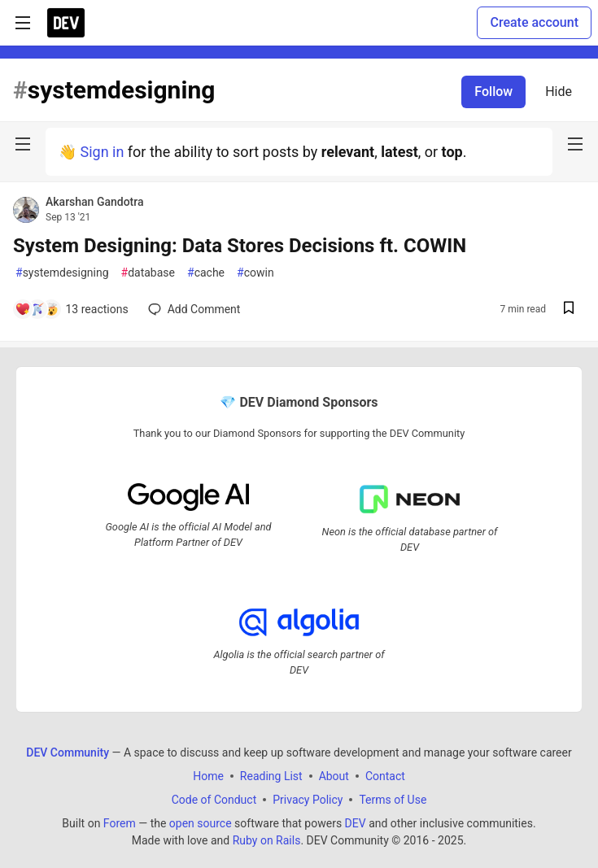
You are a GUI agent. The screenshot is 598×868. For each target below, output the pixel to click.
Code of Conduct (214, 799)
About (334, 775)
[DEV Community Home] (66, 23)
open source (201, 822)
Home (208, 775)
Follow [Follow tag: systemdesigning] (493, 92)
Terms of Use (393, 799)
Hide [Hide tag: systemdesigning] (559, 92)
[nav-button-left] (23, 144)
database (148, 273)
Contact (385, 775)
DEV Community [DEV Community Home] (68, 752)
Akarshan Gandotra (95, 202)
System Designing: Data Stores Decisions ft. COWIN (240, 246)
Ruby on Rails (267, 840)
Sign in (102, 152)
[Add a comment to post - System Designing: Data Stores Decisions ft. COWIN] (72, 309)
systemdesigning (62, 273)
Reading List (271, 775)
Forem (120, 822)
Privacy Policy (308, 799)
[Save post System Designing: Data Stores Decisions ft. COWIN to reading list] (569, 310)
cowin (255, 273)
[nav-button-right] (575, 144)
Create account (534, 22)
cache (206, 273)
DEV (356, 822)
